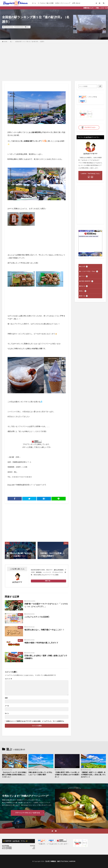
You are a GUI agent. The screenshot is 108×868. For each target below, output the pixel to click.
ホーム (34, 3)
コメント (8, 679)
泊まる (84, 286)
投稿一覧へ (48, 581)
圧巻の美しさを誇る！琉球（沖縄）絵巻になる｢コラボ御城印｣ (46, 657)
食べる (84, 296)
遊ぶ (28, 27)
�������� (98, 252)
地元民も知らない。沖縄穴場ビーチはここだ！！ (44, 630)
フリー (84, 276)
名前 (6, 698)
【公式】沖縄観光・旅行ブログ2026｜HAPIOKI (60, 861)
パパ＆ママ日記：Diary (89, 271)
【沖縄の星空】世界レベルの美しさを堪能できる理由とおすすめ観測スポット (67, 775)
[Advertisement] (54, 62)
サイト (7, 713)
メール (7, 706)
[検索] (100, 86)
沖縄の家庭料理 (87, 281)
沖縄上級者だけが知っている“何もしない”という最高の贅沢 (40, 773)
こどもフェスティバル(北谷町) (37, 617)
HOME (6, 42)
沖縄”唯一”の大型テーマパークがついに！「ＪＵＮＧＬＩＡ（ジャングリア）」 (46, 605)
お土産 (84, 266)
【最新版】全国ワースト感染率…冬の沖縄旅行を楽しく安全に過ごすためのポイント (93, 775)
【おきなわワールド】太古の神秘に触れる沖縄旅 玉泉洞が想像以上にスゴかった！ (14, 775)
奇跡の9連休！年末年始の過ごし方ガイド (41, 643)
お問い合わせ (76, 3)
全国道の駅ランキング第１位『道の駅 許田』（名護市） (30, 42)
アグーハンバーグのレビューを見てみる (28, 813)
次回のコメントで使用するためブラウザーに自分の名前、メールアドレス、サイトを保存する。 (36, 721)
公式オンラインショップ (63, 3)
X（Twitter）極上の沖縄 (46, 3)
